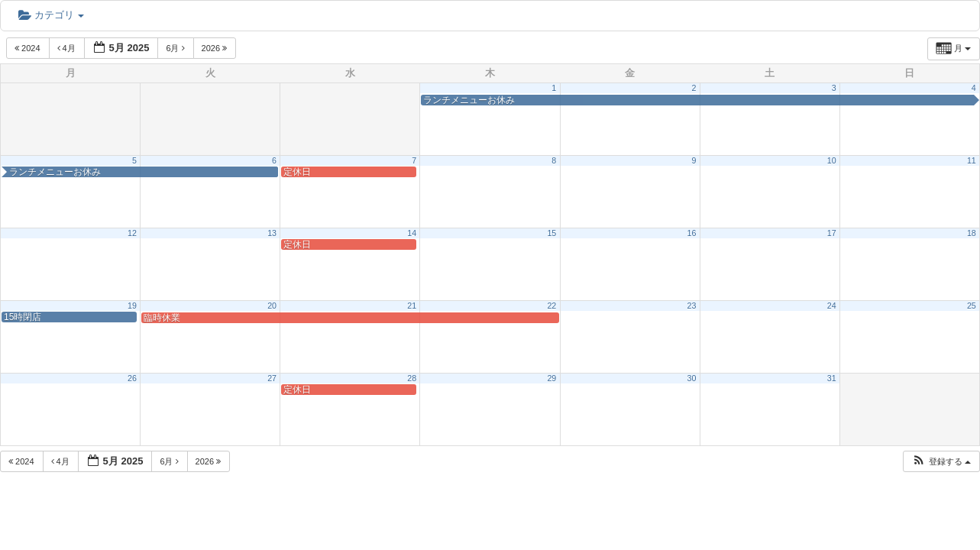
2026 (216, 48)
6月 (176, 48)
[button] (941, 462)
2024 (29, 48)
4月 (68, 48)
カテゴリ (51, 15)
